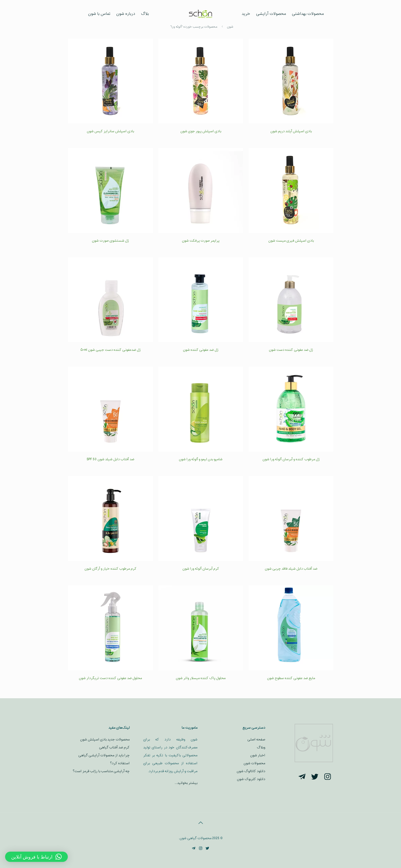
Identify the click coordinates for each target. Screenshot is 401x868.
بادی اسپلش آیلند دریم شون (291, 131)
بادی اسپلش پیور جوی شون (201, 131)
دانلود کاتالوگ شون (251, 771)
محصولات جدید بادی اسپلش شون (105, 740)
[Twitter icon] (208, 849)
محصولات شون (254, 763)
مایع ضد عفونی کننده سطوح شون (291, 678)
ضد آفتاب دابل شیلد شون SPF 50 (110, 459)
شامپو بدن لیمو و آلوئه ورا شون (201, 459)
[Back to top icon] (201, 823)
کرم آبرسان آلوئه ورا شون (201, 569)
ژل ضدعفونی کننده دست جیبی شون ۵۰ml (110, 350)
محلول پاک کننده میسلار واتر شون (201, 678)
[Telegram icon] (194, 849)
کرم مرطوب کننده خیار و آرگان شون (110, 569)
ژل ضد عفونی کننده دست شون (291, 350)
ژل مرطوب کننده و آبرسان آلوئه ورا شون (291, 459)
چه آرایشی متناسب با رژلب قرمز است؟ (101, 771)
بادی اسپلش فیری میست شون (291, 241)
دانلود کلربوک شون (251, 779)
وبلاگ (261, 747)
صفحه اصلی (256, 740)
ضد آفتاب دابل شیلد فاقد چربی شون (291, 569)
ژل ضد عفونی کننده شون (201, 350)
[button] (36, 857)
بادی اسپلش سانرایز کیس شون (110, 131)
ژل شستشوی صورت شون (110, 241)
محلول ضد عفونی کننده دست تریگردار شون (110, 678)
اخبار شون (258, 755)
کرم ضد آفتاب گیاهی (114, 747)
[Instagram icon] (201, 849)
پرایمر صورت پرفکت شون (201, 241)
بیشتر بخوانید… (186, 783)
